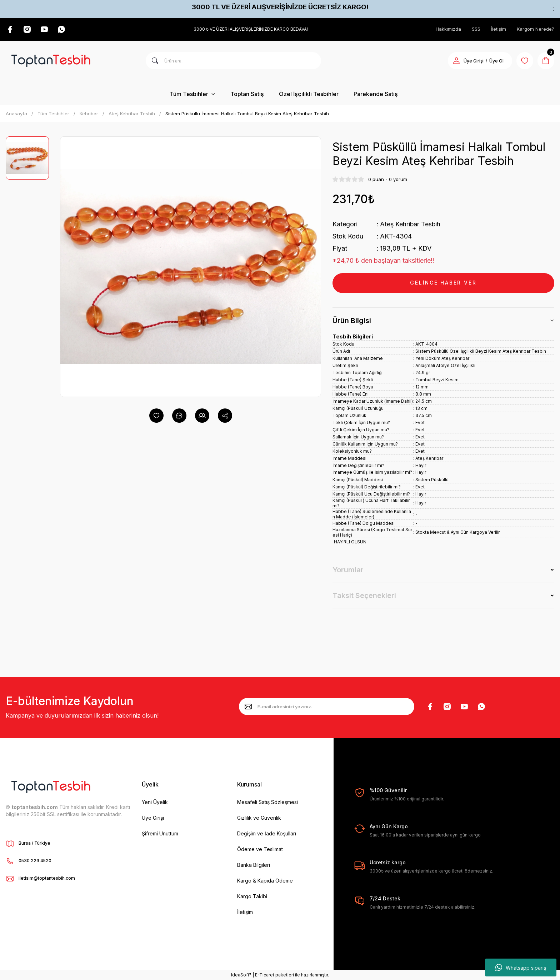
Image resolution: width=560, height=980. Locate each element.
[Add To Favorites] (156, 416)
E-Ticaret (265, 975)
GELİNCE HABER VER (444, 283)
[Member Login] (456, 61)
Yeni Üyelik (155, 802)
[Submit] (248, 707)
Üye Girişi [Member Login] (473, 61)
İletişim (499, 29)
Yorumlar (348, 570)
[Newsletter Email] (327, 707)
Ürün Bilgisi (352, 321)
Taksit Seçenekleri (364, 595)
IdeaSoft (241, 975)
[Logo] (51, 61)
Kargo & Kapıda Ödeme (265, 881)
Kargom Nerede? (536, 29)
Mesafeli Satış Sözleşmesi (267, 802)
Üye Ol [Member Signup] (496, 61)
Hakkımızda (448, 29)
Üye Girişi (153, 818)
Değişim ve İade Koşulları (267, 833)
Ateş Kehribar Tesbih (411, 224)
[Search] (233, 61)
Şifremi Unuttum (160, 833)
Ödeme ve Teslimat (260, 849)
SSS (476, 29)
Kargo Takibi (252, 896)
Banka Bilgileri (254, 865)
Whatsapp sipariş (521, 968)
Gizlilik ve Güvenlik (259, 818)
